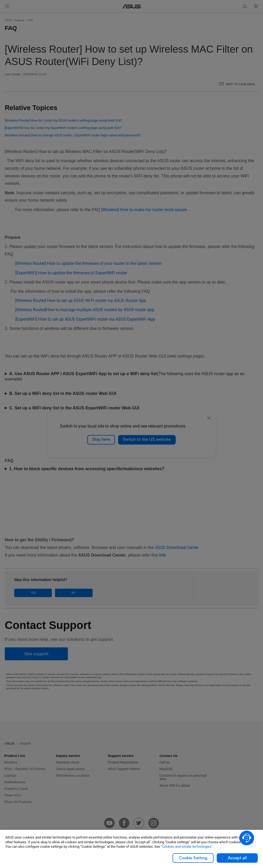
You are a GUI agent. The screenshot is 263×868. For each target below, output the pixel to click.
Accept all (237, 858)
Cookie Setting (193, 858)
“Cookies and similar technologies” (187, 847)
